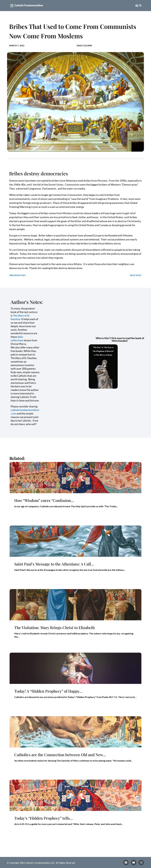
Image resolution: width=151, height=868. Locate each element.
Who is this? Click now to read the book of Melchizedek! (120, 339)
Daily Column (84, 46)
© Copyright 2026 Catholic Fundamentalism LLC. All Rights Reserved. (41, 863)
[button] (137, 6)
